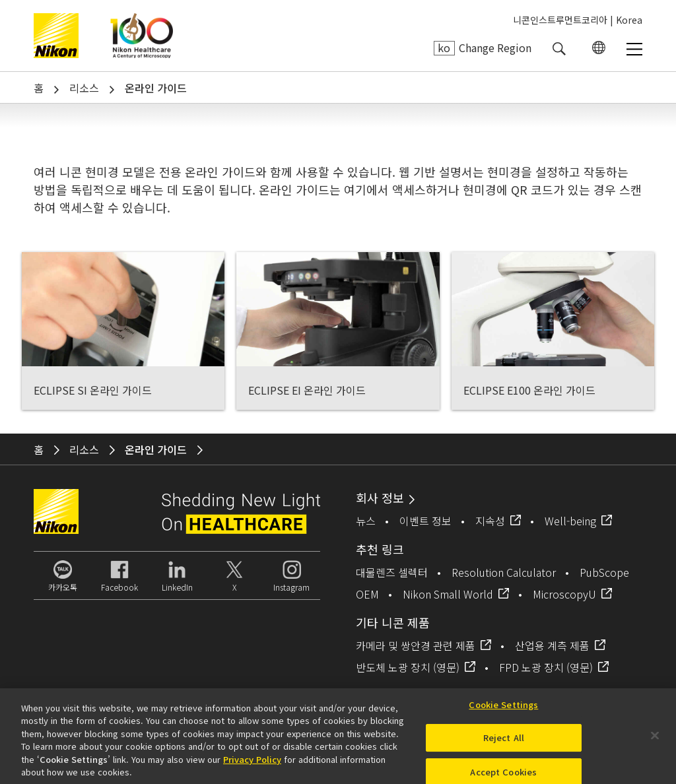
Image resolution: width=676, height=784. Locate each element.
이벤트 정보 (425, 521)
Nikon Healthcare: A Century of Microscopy (142, 36)
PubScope (604, 572)
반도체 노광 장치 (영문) (408, 667)
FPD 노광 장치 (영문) (546, 667)
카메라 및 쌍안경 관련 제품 (416, 645)
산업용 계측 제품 (552, 645)
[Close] (655, 740)
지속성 (490, 521)
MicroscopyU (564, 594)
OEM (367, 594)
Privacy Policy (252, 765)
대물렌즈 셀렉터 (392, 572)
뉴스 (366, 521)
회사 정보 (380, 498)
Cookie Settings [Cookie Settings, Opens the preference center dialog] (503, 710)
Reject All (504, 743)
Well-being (570, 521)
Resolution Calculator (504, 572)
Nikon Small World (448, 594)
